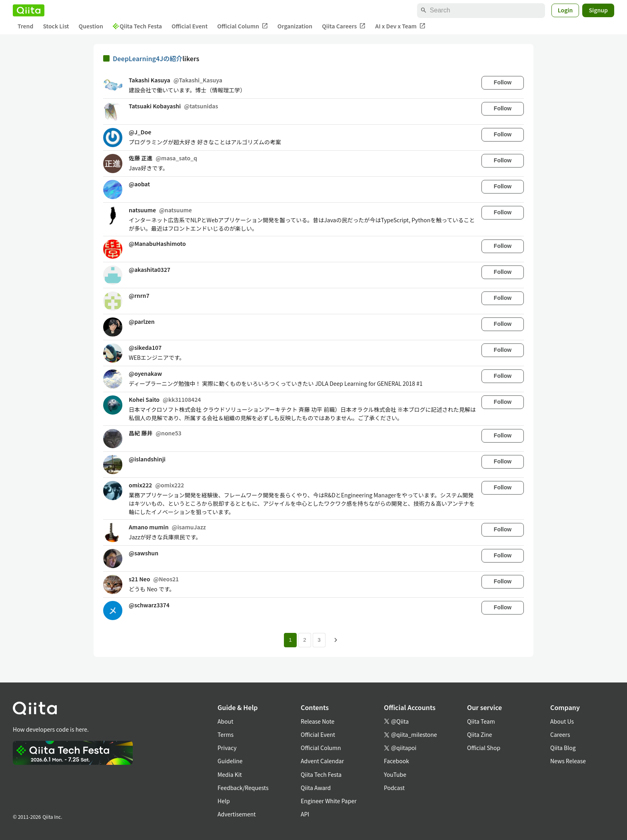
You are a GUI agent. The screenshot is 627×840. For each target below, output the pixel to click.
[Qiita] (29, 10)
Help (224, 801)
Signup (598, 10)
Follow (503, 82)
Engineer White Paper (329, 801)
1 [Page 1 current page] (290, 640)
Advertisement (237, 814)
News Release (568, 761)
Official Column (243, 26)
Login (565, 10)
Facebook (396, 761)
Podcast (394, 788)
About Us (562, 721)
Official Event (190, 26)
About (225, 721)
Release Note (317, 721)
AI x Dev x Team (400, 26)
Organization (295, 26)
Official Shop (484, 748)
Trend (25, 26)
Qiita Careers (344, 26)
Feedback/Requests (243, 788)
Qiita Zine (480, 734)
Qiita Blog (563, 748)
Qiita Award (316, 788)
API (305, 814)
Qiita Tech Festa (137, 26)
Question (91, 26)
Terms (226, 734)
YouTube (395, 774)
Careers (560, 734)
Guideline (230, 761)
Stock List (56, 26)
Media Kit (230, 774)
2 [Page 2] (305, 640)
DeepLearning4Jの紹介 (148, 58)
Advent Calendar (322, 761)
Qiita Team (481, 721)
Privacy (227, 748)
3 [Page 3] (319, 640)
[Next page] (336, 640)
